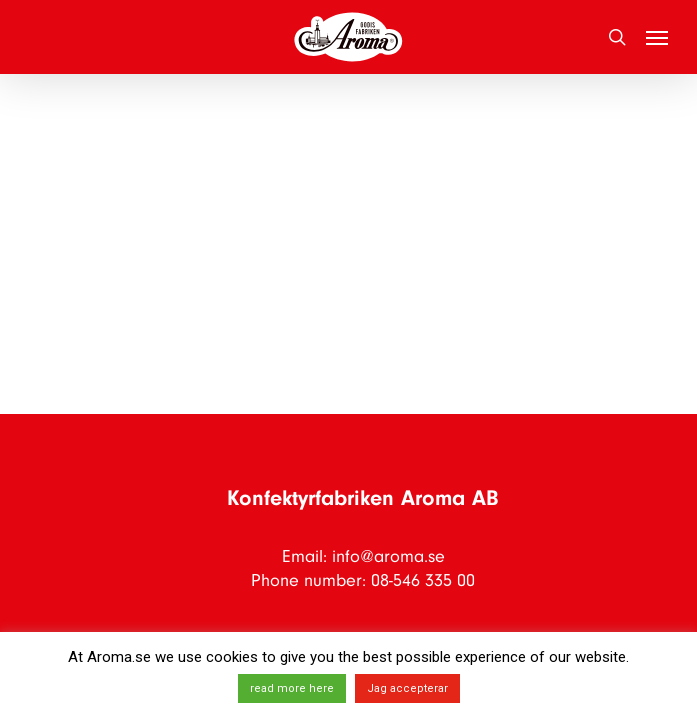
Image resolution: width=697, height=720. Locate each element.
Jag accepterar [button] (407, 688)
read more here (292, 688)
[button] (657, 37)
